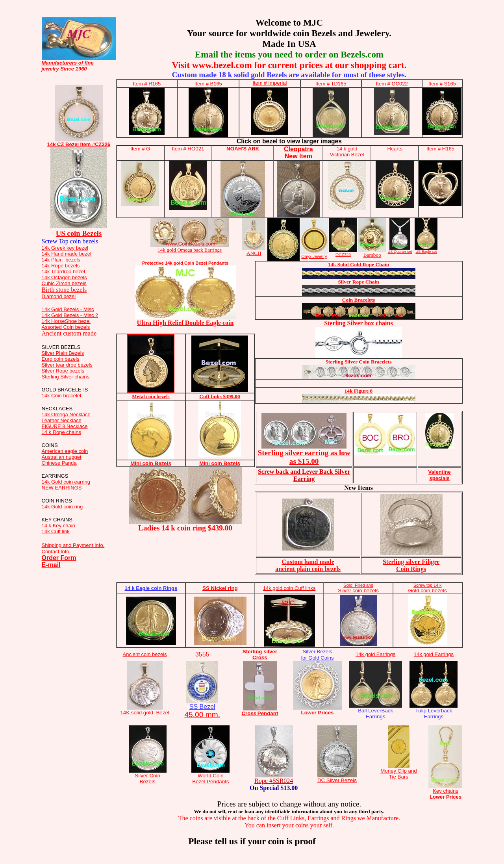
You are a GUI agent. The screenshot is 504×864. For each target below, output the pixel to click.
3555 (202, 654)
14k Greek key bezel (65, 248)
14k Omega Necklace (66, 414)
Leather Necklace (62, 420)
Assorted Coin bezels (66, 327)
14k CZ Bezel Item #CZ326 (79, 144)
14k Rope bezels (61, 266)
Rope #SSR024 (274, 781)
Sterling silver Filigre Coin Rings (411, 565)
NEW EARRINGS (62, 488)
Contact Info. (56, 552)
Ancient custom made (69, 333)
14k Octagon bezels (64, 277)
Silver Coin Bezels (147, 779)
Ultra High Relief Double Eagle (185, 323)
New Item (298, 156)
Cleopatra (298, 149)
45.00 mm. (202, 711)
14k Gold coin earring (66, 482)
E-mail (51, 565)
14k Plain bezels (61, 260)
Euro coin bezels (61, 359)
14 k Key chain (58, 526)
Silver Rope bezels (63, 371)
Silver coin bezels (358, 588)
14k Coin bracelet (62, 396)
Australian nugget (62, 457)
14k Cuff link (56, 531)
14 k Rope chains (61, 432)
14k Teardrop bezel (63, 272)
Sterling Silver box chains (358, 323)
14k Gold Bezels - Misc (68, 309)
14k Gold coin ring (62, 507)
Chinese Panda (59, 463)
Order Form (59, 558)
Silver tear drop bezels (67, 365)
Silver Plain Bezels (63, 353)
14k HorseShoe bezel (66, 321)
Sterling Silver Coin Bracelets (358, 362)
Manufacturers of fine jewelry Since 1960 (68, 66)
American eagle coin (65, 451)
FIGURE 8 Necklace (65, 426)
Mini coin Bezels (151, 463)
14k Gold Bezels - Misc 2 (70, 315)
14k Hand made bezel (67, 254)
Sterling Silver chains (66, 377)
